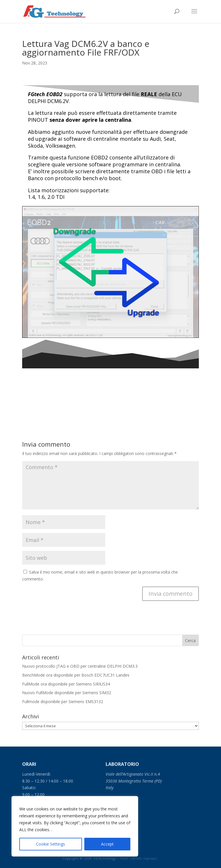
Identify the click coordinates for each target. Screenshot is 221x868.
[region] (75, 826)
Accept (107, 844)
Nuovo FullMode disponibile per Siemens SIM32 (67, 693)
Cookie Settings (51, 844)
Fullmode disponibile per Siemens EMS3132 (63, 702)
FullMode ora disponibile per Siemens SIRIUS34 (66, 684)
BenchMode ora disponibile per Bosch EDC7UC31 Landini (76, 675)
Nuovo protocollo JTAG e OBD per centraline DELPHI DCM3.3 (80, 666)
